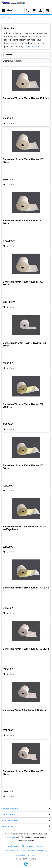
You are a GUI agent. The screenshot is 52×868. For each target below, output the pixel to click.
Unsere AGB (20, 855)
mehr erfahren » (34, 46)
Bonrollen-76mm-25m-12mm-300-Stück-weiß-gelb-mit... (25, 528)
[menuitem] (7, 10)
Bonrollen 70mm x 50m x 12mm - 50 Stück (26, 649)
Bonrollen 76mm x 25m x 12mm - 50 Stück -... (26, 589)
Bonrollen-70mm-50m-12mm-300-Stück (24, 710)
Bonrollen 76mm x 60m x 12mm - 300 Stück (23, 283)
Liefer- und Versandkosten (14, 851)
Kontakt (40, 846)
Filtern (8, 55)
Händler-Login (13, 846)
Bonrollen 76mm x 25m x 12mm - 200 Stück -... (23, 405)
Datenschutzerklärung (37, 851)
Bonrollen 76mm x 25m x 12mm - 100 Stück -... (23, 467)
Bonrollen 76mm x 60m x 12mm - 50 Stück (26, 98)
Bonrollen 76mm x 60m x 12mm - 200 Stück (23, 222)
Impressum (32, 855)
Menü (7, 10)
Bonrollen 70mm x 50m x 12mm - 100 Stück (23, 773)
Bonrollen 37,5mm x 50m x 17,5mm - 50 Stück (24, 344)
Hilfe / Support (28, 846)
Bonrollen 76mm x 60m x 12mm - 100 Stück (23, 161)
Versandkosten (9, 837)
